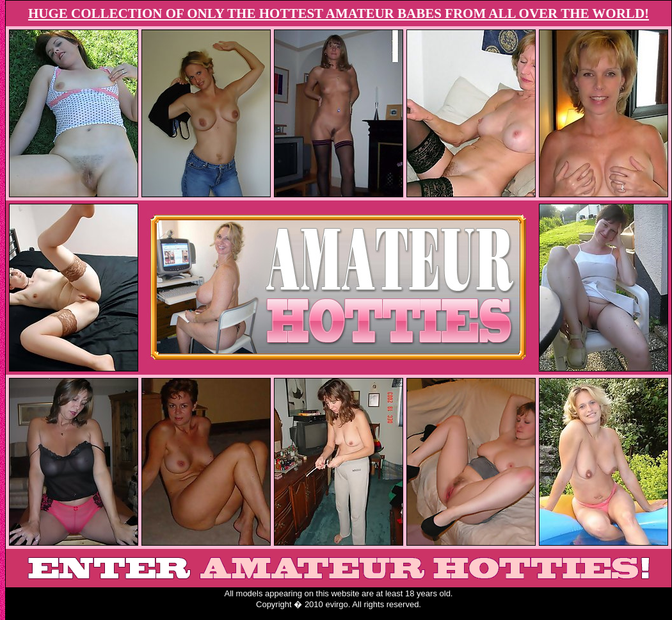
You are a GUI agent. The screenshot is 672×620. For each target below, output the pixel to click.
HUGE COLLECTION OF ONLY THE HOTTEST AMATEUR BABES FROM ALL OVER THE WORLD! (339, 13)
